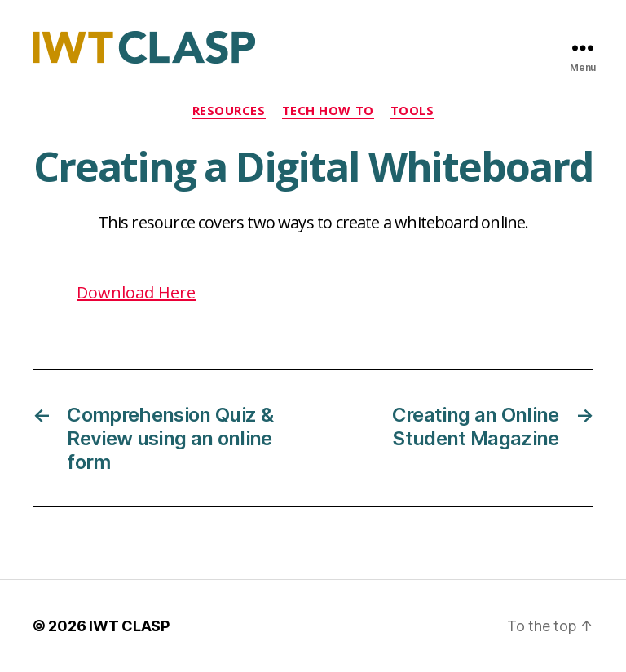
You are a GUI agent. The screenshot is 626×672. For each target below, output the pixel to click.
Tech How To (328, 111)
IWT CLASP (129, 626)
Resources (229, 111)
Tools (412, 111)
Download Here (136, 292)
